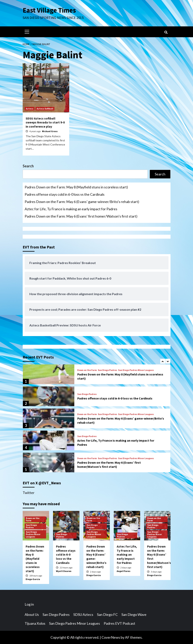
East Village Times (49, 10)
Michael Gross (50, 131)
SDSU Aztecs (83, 614)
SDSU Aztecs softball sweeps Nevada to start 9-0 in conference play (45, 122)
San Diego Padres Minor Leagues (136, 370)
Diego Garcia (33, 579)
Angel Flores (124, 571)
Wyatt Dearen (64, 571)
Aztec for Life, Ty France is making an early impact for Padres (71, 209)
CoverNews (111, 637)
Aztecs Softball (45, 109)
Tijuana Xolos (35, 623)
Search (28, 166)
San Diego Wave (134, 614)
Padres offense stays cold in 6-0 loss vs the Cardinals (65, 194)
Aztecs (30, 109)
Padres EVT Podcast (119, 623)
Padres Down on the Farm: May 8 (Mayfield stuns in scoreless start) (76, 187)
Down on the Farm (87, 370)
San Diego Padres (107, 370)
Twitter (29, 493)
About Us (32, 614)
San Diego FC (107, 614)
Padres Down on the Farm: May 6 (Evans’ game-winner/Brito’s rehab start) (82, 202)
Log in (29, 604)
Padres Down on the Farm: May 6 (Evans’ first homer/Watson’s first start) (81, 216)
